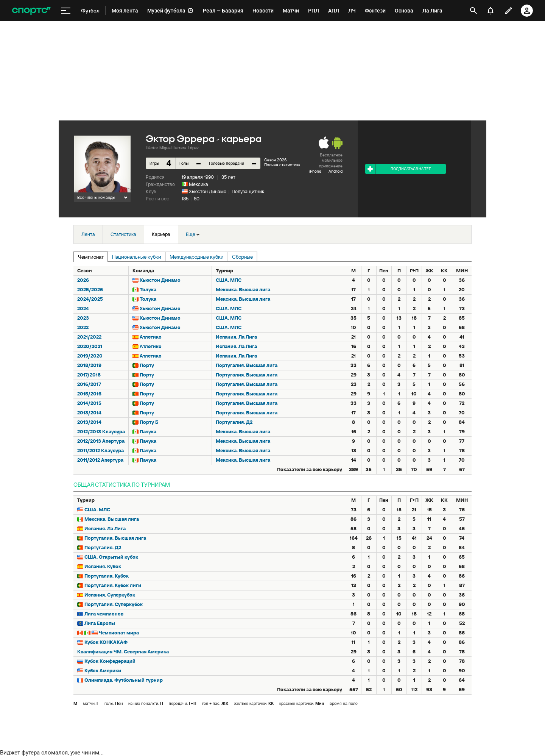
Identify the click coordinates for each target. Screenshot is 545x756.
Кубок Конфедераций (110, 661)
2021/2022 (89, 337)
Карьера (161, 234)
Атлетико (151, 337)
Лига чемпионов (104, 614)
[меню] (66, 11)
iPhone (315, 171)
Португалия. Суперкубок (114, 604)
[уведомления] (490, 11)
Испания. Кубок (103, 566)
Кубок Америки (103, 671)
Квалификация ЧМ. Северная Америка (123, 652)
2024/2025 (90, 299)
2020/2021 (90, 346)
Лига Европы (100, 623)
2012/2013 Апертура (101, 441)
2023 (83, 318)
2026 (83, 280)
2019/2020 (90, 356)
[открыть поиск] (473, 11)
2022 (83, 327)
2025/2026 (90, 290)
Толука (148, 290)
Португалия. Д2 (234, 422)
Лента (88, 234)
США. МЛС (229, 280)
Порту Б (149, 422)
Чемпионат (91, 257)
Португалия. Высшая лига (247, 365)
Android (336, 171)
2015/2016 (89, 394)
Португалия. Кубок (107, 576)
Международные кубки (197, 257)
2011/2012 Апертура (100, 460)
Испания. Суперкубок (110, 595)
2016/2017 (89, 384)
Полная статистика (282, 165)
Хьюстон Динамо (208, 191)
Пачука (148, 432)
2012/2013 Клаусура (101, 432)
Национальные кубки (137, 257)
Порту (147, 365)
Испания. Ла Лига (236, 337)
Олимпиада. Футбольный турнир (124, 680)
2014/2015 (89, 403)
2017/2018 (89, 375)
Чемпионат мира (119, 633)
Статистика (123, 234)
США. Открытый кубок (111, 557)
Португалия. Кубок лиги (113, 585)
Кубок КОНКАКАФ (106, 642)
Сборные (242, 257)
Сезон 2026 (275, 160)
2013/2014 (89, 413)
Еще (193, 234)
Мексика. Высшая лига (243, 290)
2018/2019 (89, 365)
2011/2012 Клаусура (100, 451)
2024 (83, 308)
